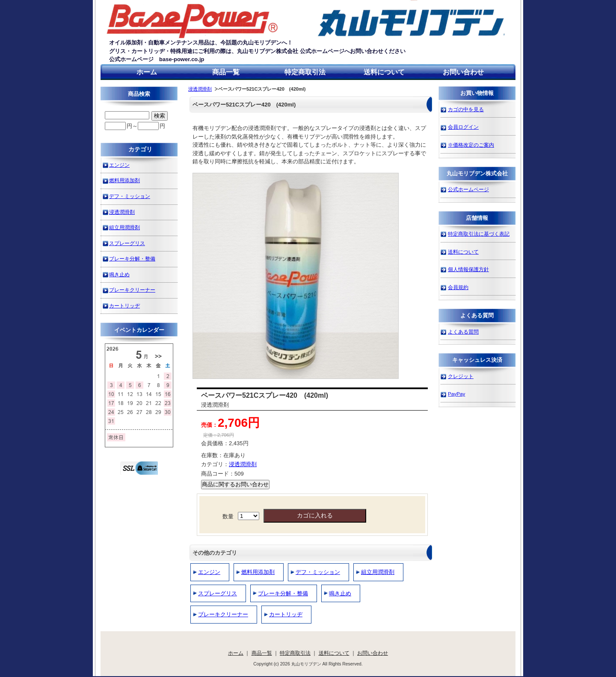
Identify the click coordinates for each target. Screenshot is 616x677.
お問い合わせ (463, 72)
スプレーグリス (218, 593)
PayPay (456, 394)
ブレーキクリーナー (223, 614)
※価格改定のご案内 (471, 145)
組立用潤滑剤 (378, 572)
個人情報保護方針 (468, 269)
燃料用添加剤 (258, 572)
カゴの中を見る (466, 109)
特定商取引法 (305, 72)
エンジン (209, 572)
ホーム (147, 72)
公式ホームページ (468, 189)
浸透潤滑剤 (200, 89)
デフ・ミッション (318, 572)
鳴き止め (340, 593)
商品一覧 (226, 72)
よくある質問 (463, 332)
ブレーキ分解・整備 (283, 593)
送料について (384, 72)
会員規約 (458, 287)
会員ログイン (463, 127)
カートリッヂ (286, 614)
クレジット (461, 376)
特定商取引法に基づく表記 (479, 234)
